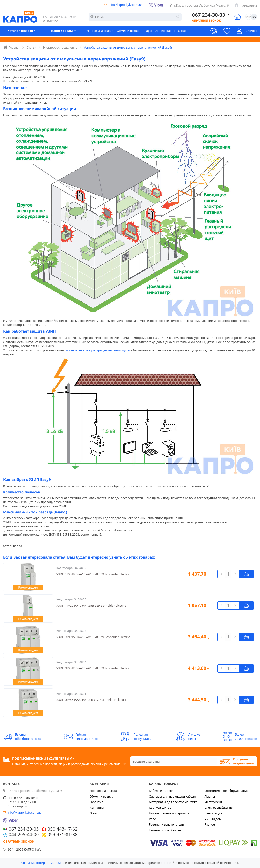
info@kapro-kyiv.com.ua (126, 5)
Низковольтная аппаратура (169, 813)
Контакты (168, 31)
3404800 (80, 599)
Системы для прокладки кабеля (172, 797)
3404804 (80, 662)
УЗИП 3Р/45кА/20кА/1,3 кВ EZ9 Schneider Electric (92, 700)
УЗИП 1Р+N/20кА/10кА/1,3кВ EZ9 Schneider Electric (93, 574)
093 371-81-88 (63, 834)
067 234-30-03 (204, 15)
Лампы (210, 797)
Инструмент (213, 802)
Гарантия (151, 31)
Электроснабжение (219, 808)
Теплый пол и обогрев (165, 830)
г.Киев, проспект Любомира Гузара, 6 (201, 5)
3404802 (80, 568)
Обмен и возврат (129, 31)
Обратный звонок (202, 21)
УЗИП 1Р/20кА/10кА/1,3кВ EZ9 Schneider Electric (91, 606)
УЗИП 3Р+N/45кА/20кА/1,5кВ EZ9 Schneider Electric (93, 668)
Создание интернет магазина (43, 863)
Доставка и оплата (100, 31)
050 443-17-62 (63, 829)
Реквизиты (249, 6)
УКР (248, 17)
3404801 (80, 694)
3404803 (80, 631)
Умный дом (213, 819)
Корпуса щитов (160, 808)
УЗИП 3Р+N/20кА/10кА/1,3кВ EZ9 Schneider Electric (93, 637)
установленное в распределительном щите (98, 350)
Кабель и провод (161, 791)
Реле (152, 819)
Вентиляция (213, 813)
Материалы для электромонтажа (173, 802)
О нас (182, 31)
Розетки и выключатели (166, 825)
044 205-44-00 (24, 834)
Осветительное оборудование (227, 791)
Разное (210, 825)
